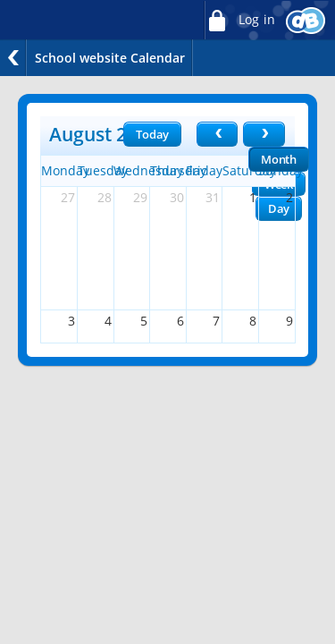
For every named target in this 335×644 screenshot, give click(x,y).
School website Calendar (110, 58)
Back (13, 58)
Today (152, 134)
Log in (239, 20)
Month (279, 159)
